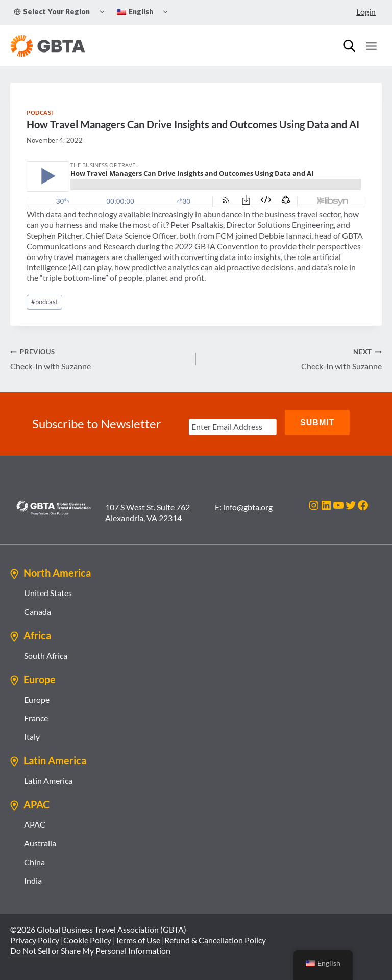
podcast (45, 302)
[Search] (349, 46)
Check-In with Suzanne (99, 358)
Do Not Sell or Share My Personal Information (90, 946)
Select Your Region (52, 11)
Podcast (41, 112)
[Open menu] (371, 46)
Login (366, 11)
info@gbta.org (248, 502)
